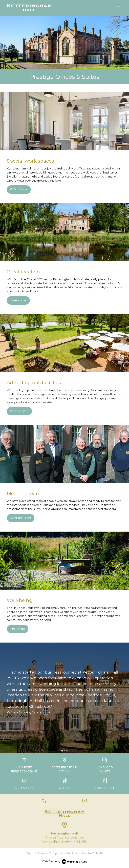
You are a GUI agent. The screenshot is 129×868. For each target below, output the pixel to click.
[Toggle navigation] (118, 8)
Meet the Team (21, 518)
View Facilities (19, 411)
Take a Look (18, 300)
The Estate (18, 629)
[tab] (58, 63)
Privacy (42, 853)
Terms (30, 853)
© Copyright (57, 853)
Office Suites (19, 190)
